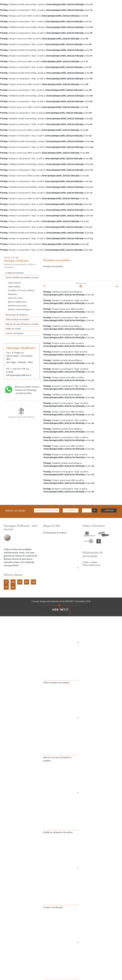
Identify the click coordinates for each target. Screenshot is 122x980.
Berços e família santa (17, 302)
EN (20, 582)
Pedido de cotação (13, 329)
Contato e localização (14, 333)
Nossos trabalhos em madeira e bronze (22, 277)
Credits (86, 562)
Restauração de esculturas (17, 315)
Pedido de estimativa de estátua (58, 832)
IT (6, 582)
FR (27, 582)
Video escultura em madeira (17, 319)
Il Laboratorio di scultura (55, 533)
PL (13, 587)
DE (13, 582)
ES (33, 582)
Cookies (94, 562)
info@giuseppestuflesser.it (19, 375)
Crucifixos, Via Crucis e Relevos (21, 290)
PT (6, 587)
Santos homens (14, 283)
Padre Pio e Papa (15, 298)
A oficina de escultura (15, 273)
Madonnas (12, 294)
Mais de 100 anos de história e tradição (22, 324)
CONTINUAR (109, 510)
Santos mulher (14, 287)
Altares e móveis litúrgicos (19, 309)
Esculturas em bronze (17, 306)
